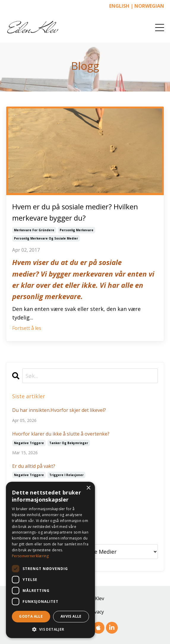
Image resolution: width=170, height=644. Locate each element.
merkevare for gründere (34, 230)
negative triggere (29, 443)
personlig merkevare (77, 230)
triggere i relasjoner (66, 475)
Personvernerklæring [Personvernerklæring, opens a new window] (30, 556)
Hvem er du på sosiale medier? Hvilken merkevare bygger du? (75, 212)
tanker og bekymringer (69, 443)
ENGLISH (119, 6)
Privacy (96, 612)
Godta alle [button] (31, 616)
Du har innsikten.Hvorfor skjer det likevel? (59, 410)
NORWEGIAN (149, 6)
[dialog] (50, 560)
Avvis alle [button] (71, 616)
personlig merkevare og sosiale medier (46, 238)
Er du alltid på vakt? (34, 466)
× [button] (88, 488)
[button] (50, 629)
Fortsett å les (27, 328)
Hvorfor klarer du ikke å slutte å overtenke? (61, 434)
